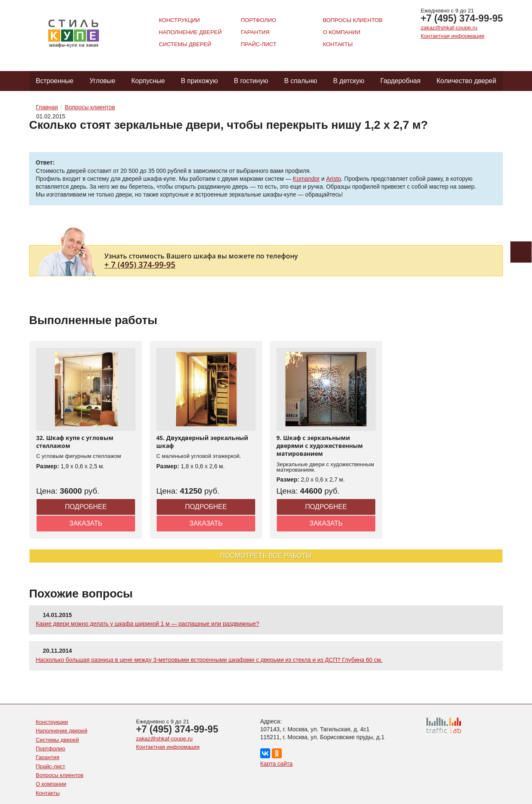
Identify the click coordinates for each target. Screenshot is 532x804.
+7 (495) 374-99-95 (462, 18)
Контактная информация (452, 36)
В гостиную (251, 81)
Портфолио (258, 20)
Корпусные (148, 81)
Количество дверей (466, 81)
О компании (342, 32)
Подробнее (86, 507)
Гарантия (255, 32)
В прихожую (199, 81)
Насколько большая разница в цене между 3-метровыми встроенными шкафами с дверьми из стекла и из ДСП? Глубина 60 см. (209, 660)
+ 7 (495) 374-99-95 (140, 264)
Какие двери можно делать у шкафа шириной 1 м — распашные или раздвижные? (148, 624)
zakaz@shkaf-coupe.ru (449, 28)
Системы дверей (185, 44)
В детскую (349, 81)
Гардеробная (400, 81)
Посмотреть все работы (266, 556)
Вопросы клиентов (353, 20)
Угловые (102, 81)
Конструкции (179, 20)
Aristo (334, 179)
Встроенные (55, 81)
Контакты (338, 44)
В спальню (301, 81)
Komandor (307, 179)
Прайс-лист (259, 44)
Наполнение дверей (190, 32)
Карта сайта (276, 764)
